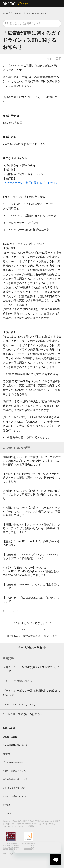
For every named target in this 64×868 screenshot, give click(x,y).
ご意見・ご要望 (10, 737)
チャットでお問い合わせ (18, 681)
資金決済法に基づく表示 (14, 788)
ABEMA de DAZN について (19, 705)
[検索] (32, 24)
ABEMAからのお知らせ (38, 13)
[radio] (23, 629)
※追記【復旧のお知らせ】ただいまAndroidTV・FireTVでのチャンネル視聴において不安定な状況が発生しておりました (31, 571)
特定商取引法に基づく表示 (15, 779)
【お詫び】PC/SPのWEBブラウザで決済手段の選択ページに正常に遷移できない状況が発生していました (31, 478)
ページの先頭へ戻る (32, 648)
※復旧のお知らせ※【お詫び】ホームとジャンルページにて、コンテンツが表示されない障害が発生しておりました (31, 511)
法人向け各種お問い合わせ (15, 745)
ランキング (8, 813)
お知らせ (18, 13)
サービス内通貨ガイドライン (16, 796)
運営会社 (7, 805)
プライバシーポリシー (13, 762)
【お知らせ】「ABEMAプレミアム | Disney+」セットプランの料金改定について (31, 556)
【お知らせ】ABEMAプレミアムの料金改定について (31, 586)
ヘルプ (6, 13)
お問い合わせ (9, 728)
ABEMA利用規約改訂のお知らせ (23, 714)
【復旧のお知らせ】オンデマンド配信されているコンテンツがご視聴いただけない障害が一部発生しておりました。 (31, 528)
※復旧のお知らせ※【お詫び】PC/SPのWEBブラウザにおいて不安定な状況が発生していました (31, 495)
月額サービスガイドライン (15, 771)
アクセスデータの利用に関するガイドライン (31, 183)
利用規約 (7, 754)
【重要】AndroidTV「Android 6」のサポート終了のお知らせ (31, 543)
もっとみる (10, 611)
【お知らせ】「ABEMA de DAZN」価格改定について (31, 600)
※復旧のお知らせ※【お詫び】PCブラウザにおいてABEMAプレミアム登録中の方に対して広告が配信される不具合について (32, 461)
